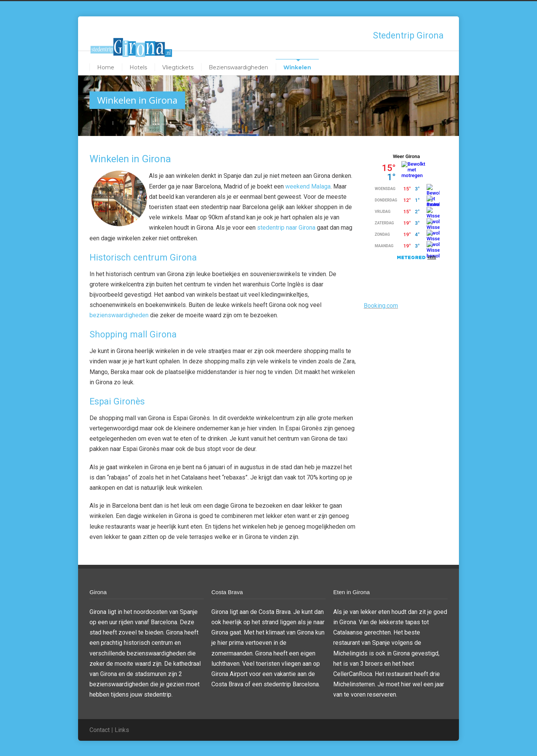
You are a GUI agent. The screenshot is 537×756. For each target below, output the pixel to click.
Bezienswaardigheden (238, 67)
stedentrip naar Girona (286, 228)
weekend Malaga (308, 186)
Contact (100, 730)
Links (122, 730)
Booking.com (381, 306)
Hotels (138, 67)
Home (106, 67)
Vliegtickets (178, 67)
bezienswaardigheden (119, 315)
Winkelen (297, 67)
